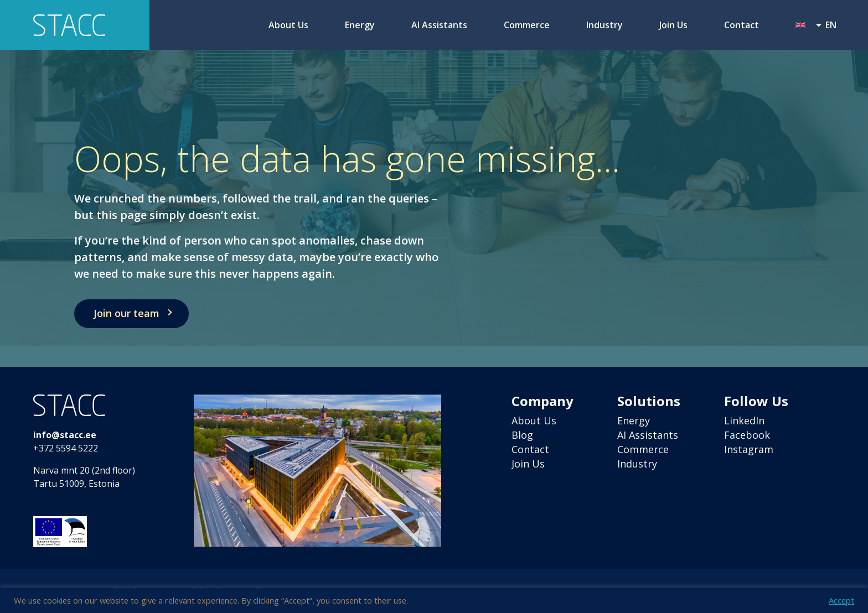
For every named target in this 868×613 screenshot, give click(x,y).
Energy (360, 25)
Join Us (673, 25)
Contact (742, 25)
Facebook (747, 435)
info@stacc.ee (65, 435)
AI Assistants (439, 25)
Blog (522, 435)
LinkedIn (744, 420)
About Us (288, 25)
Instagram (749, 449)
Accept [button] (841, 600)
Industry (604, 25)
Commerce (527, 25)
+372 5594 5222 (66, 448)
